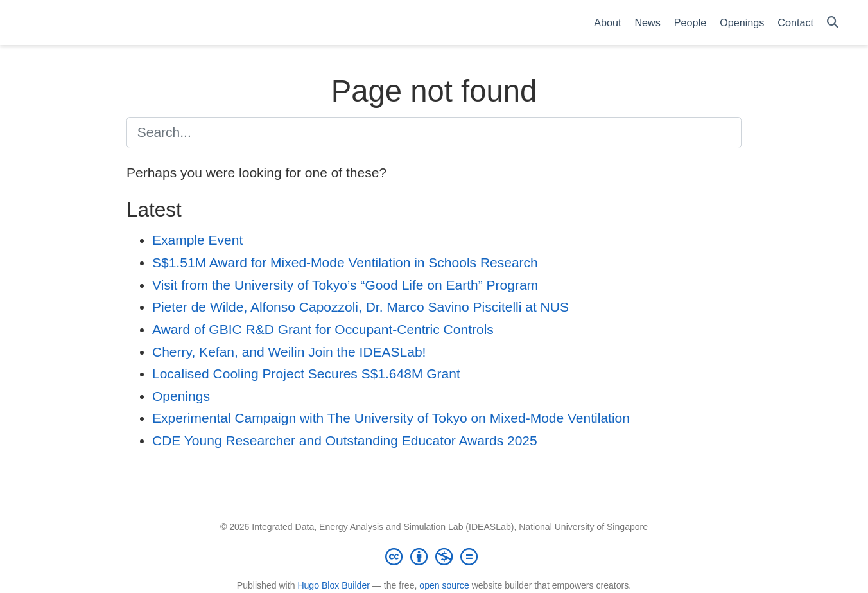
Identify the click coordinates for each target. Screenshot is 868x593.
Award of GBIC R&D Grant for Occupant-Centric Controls (323, 329)
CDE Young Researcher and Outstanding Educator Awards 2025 (345, 440)
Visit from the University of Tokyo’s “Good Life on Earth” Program (345, 285)
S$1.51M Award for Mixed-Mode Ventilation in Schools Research (345, 262)
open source (444, 585)
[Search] (833, 23)
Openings (181, 396)
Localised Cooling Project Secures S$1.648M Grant (306, 374)
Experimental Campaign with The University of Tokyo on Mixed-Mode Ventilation (391, 418)
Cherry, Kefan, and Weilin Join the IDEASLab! (289, 352)
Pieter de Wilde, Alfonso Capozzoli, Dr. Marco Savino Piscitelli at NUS (360, 307)
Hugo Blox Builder (334, 585)
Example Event (197, 240)
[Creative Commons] (434, 556)
